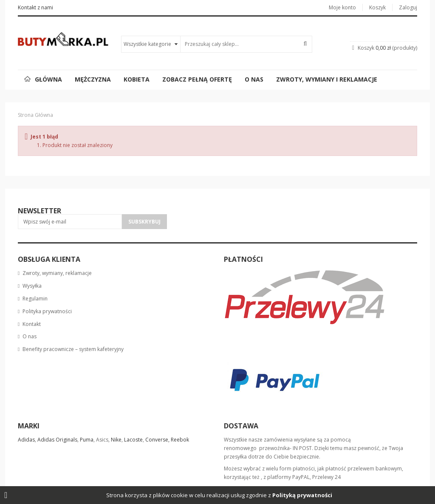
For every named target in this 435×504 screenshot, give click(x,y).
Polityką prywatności (302, 495)
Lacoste (133, 440)
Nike (116, 440)
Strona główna (35, 115)
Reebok (180, 440)
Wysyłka (32, 286)
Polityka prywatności (47, 311)
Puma (87, 440)
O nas (30, 336)
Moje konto (342, 7)
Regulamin (35, 299)
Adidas (26, 440)
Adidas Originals (57, 440)
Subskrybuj (144, 222)
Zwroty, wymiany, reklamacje (57, 273)
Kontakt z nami (35, 7)
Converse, (157, 440)
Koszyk (377, 7)
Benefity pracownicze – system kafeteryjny (73, 349)
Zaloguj (408, 7)
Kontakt (32, 324)
